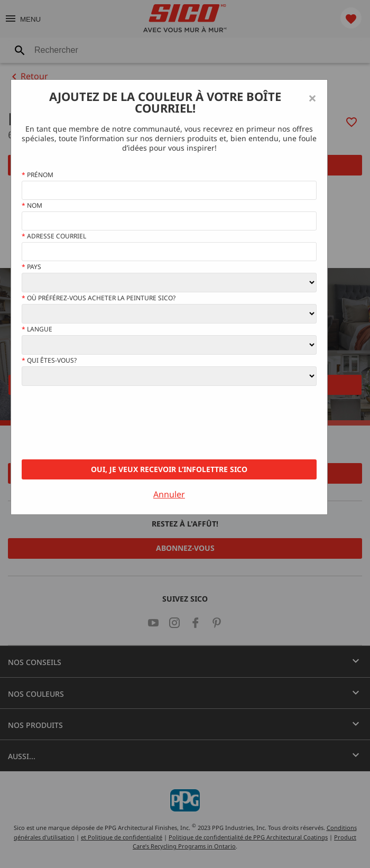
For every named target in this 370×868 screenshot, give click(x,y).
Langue (37, 329)
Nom (32, 206)
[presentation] (102, 423)
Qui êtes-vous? (49, 361)
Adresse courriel (54, 236)
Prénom (38, 175)
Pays (31, 267)
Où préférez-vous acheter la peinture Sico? (99, 298)
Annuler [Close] (169, 494)
